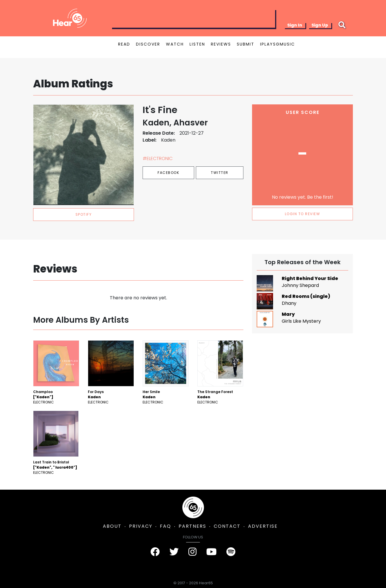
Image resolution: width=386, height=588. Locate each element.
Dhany (289, 303)
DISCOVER (148, 44)
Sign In (295, 25)
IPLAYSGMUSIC (278, 44)
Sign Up (320, 25)
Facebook (168, 173)
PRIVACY (141, 526)
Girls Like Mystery (301, 321)
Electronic (43, 402)
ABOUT (112, 526)
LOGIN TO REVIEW (303, 214)
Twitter (220, 173)
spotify (84, 214)
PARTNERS (192, 526)
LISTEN (197, 44)
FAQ (165, 526)
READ (124, 44)
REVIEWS (221, 44)
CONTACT (227, 526)
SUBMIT (246, 44)
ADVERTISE (263, 526)
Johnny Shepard (300, 285)
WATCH (175, 44)
